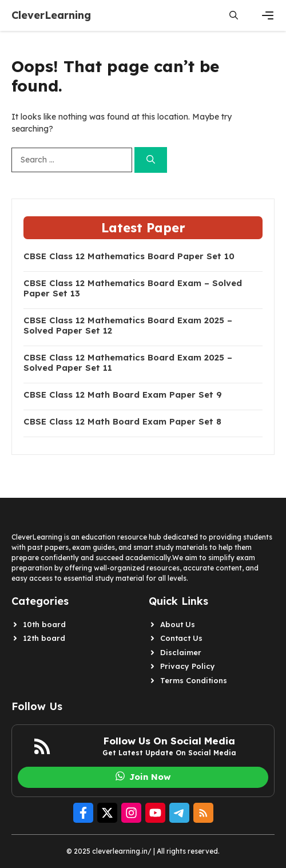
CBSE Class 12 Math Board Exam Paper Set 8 (122, 422)
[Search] (151, 160)
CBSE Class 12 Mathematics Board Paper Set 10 (129, 256)
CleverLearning (51, 15)
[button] (234, 15)
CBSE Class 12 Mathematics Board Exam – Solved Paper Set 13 (133, 288)
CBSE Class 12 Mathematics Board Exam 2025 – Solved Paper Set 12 (128, 326)
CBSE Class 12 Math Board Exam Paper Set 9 (123, 395)
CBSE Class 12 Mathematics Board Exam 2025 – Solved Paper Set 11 (128, 363)
